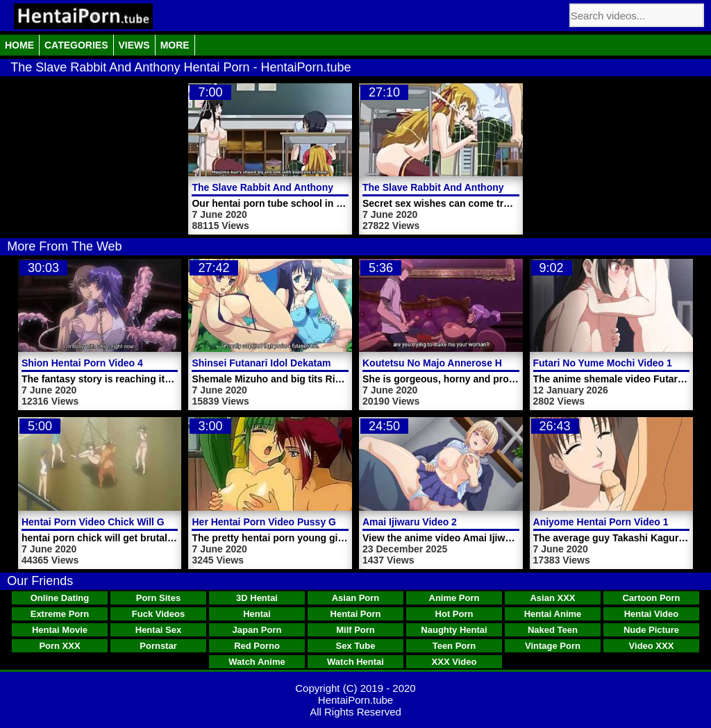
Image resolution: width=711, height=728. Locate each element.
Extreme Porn (60, 614)
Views (134, 45)
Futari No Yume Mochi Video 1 (603, 363)
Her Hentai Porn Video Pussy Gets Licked (287, 522)
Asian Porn (356, 598)
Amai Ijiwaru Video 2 (410, 522)
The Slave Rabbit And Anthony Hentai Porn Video (476, 187)
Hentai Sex (158, 630)
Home (19, 45)
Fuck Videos (158, 614)
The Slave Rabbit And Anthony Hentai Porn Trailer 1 (311, 187)
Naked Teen (553, 630)
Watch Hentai (355, 662)
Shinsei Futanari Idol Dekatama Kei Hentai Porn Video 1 (320, 363)
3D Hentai (257, 598)
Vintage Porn (553, 646)
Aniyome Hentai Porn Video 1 (601, 522)
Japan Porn (257, 630)
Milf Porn (355, 630)
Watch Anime (257, 662)
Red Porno (257, 646)
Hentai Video (652, 614)
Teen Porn (454, 646)
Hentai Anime (553, 614)
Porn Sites (158, 598)
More (175, 45)
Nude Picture (651, 630)
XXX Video (454, 662)
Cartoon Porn (651, 598)
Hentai (257, 614)
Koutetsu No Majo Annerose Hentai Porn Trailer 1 (476, 363)
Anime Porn (454, 598)
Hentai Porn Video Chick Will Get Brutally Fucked (135, 522)
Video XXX (652, 646)
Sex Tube (356, 646)
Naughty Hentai (454, 630)
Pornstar (158, 646)
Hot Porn (454, 614)
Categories (76, 45)
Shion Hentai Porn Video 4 (82, 363)
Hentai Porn (356, 614)
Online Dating (60, 598)
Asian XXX (552, 598)
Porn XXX (59, 646)
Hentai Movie (60, 630)
